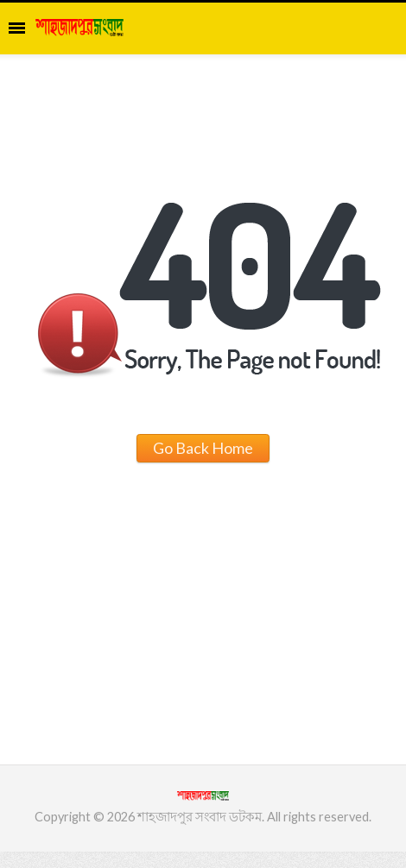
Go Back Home (203, 448)
